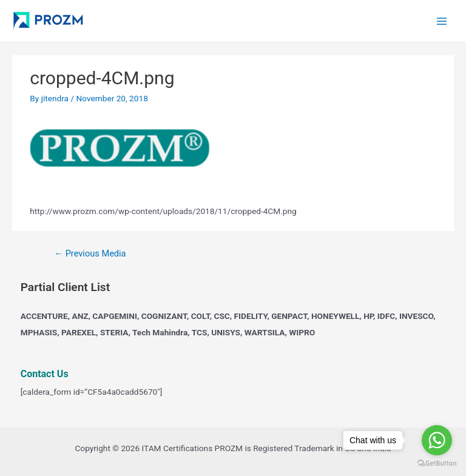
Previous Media (90, 253)
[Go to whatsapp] (437, 440)
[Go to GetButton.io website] (437, 464)
